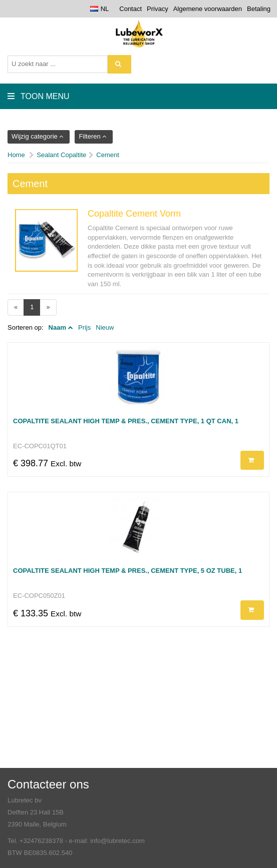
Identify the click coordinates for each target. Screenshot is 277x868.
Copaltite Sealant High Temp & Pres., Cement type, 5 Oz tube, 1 (127, 571)
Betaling (259, 9)
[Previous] (16, 307)
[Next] (48, 307)
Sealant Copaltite (61, 155)
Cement (108, 155)
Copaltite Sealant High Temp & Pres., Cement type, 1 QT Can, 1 (126, 421)
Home (16, 155)
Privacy (158, 9)
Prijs (84, 327)
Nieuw (105, 327)
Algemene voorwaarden (208, 9)
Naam (57, 327)
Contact (130, 9)
